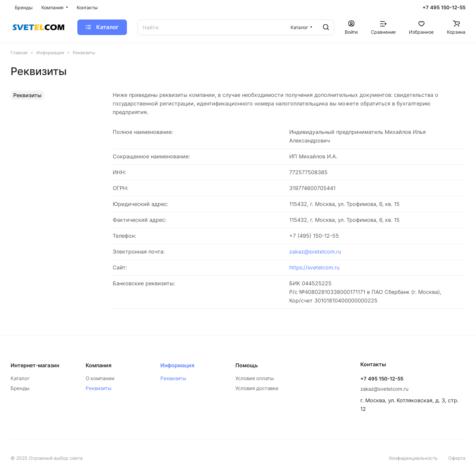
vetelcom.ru (325, 267)
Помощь (247, 365)
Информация (177, 365)
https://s (300, 267)
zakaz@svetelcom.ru (315, 252)
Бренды (20, 388)
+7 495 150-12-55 (444, 8)
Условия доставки (257, 388)
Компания (99, 365)
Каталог (20, 378)
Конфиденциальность (413, 458)
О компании (100, 378)
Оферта (457, 458)
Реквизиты (27, 95)
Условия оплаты (255, 378)
